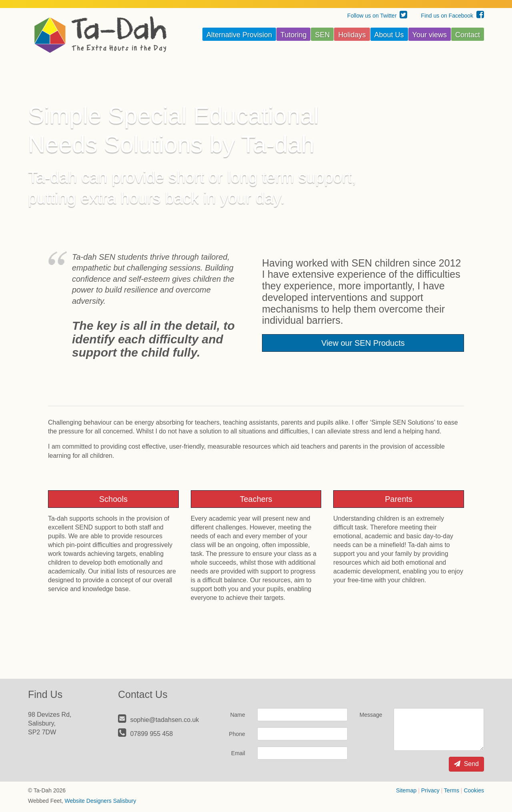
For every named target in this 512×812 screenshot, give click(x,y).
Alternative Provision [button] (239, 35)
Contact (468, 35)
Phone (237, 734)
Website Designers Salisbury (101, 801)
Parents (399, 499)
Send (466, 764)
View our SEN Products (363, 343)
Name (237, 715)
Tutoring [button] (293, 35)
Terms (452, 790)
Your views (430, 35)
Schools (113, 499)
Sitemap (406, 790)
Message (371, 715)
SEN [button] (322, 35)
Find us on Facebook (452, 16)
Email (238, 753)
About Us (389, 35)
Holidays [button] (352, 35)
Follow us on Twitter (377, 16)
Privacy (430, 790)
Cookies (474, 790)
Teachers (256, 499)
